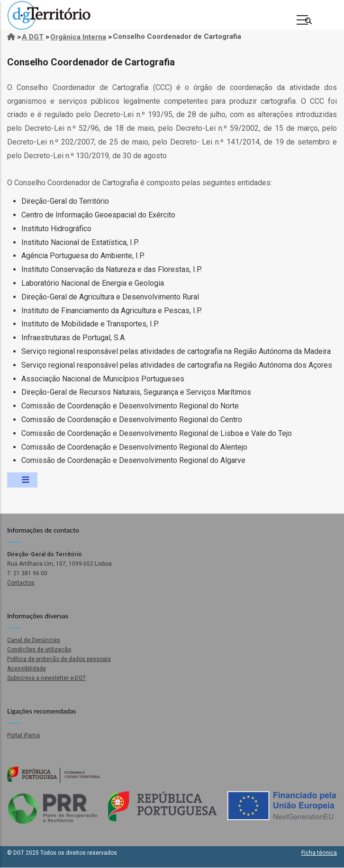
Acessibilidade (27, 669)
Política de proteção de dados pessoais (59, 659)
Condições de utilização (39, 650)
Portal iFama (23, 735)
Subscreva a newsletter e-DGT (46, 678)
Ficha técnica (319, 853)
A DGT (33, 37)
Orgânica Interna (78, 37)
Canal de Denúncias (34, 640)
